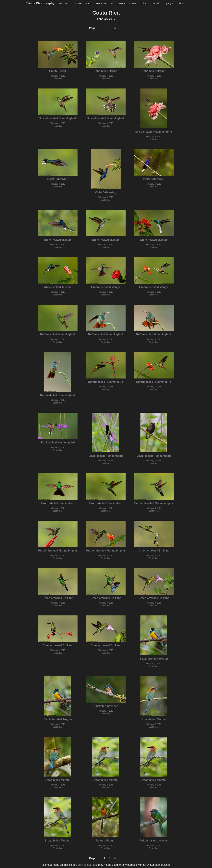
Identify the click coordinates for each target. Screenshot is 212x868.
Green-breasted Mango (106, 287)
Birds (89, 3)
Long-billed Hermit (106, 71)
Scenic (133, 3)
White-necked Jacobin (58, 240)
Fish (113, 3)
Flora (122, 3)
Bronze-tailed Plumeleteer (58, 503)
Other (144, 3)
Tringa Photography (40, 3)
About (181, 3)
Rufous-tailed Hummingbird (58, 334)
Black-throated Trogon (154, 659)
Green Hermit (58, 71)
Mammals (101, 3)
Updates (77, 3)
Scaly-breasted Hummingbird (57, 118)
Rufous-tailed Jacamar (154, 841)
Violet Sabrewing (58, 179)
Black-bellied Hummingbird (58, 443)
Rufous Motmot (106, 841)
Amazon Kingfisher (106, 706)
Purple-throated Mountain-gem (154, 503)
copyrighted (85, 865)
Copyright (168, 3)
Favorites (64, 3)
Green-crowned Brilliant (154, 551)
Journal (155, 3)
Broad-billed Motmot (154, 719)
